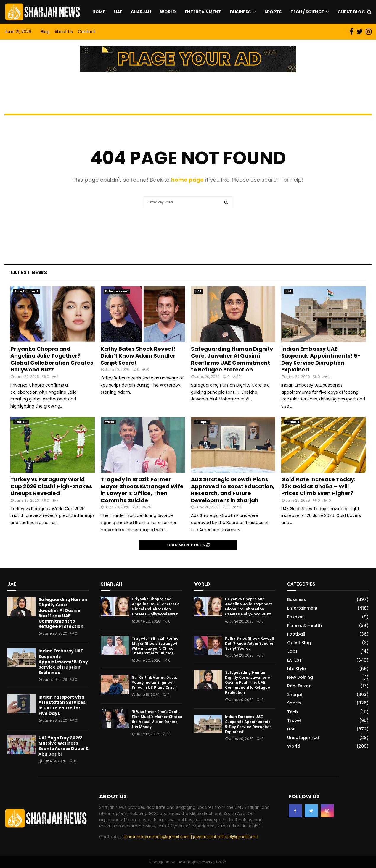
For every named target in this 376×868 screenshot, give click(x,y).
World (168, 12)
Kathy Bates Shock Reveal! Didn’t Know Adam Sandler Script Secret (138, 356)
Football (21, 422)
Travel (294, 720)
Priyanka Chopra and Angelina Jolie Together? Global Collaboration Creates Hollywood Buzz (52, 359)
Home (99, 12)
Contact (87, 32)
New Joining (300, 677)
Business (240, 12)
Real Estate (299, 686)
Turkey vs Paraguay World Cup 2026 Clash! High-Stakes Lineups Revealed (51, 486)
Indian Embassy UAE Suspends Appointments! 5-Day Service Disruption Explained (321, 359)
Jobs (293, 651)
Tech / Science (307, 12)
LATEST (294, 660)
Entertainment (203, 12)
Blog (45, 32)
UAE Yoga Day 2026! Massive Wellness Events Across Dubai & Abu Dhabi (64, 746)
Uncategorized (303, 738)
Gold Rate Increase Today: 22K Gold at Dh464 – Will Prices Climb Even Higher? (318, 486)
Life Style (297, 669)
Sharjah (141, 12)
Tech (293, 712)
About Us (64, 32)
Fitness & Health (305, 625)
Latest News (29, 272)
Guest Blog (351, 12)
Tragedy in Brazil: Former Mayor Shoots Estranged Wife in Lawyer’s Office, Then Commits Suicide (142, 490)
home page (187, 180)
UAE (118, 12)
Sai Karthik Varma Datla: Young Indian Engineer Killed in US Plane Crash (155, 682)
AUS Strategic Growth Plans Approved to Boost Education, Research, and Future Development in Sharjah (233, 490)
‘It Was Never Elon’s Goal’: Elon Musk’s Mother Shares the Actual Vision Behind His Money (157, 719)
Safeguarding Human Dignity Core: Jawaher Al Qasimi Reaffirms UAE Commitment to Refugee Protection (232, 359)
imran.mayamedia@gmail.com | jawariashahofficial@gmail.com (191, 837)
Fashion (295, 617)
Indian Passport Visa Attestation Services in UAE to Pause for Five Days (62, 705)
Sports (273, 12)
